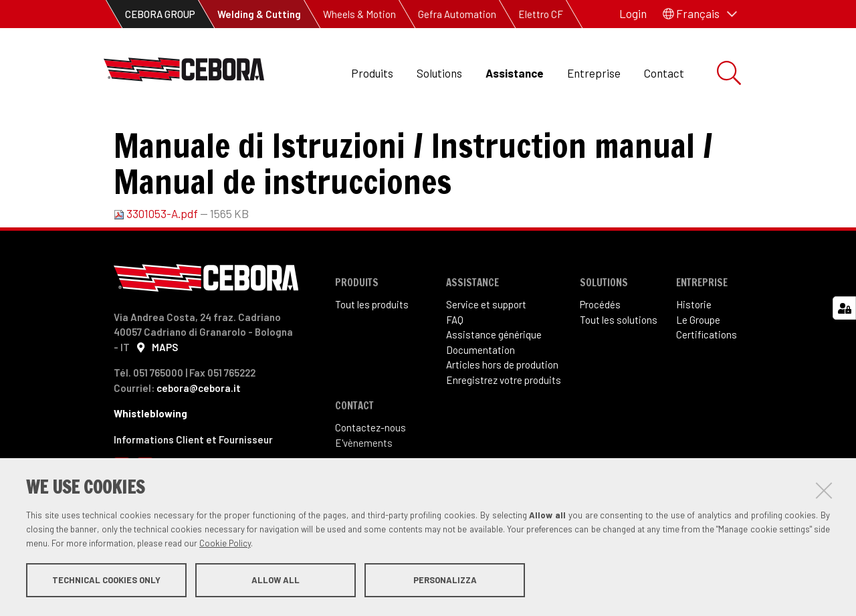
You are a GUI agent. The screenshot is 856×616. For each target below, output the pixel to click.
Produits (372, 73)
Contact (664, 73)
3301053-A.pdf (157, 268)
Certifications (707, 389)
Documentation (238, 134)
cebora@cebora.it (199, 443)
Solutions (439, 73)
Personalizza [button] (445, 581)
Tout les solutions (619, 375)
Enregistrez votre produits (504, 435)
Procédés (600, 359)
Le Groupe (698, 375)
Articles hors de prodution (502, 419)
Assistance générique (494, 389)
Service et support (486, 359)
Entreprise (594, 73)
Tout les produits (372, 359)
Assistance (515, 73)
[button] (700, 14)
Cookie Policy (225, 544)
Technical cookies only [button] (106, 581)
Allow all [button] (276, 581)
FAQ (455, 375)
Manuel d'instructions (349, 134)
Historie (694, 359)
